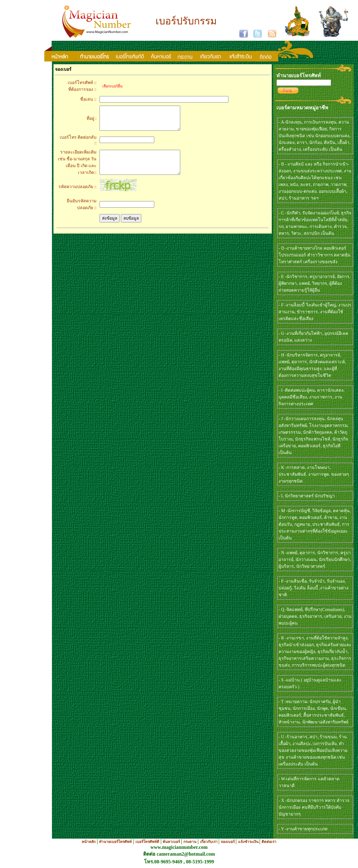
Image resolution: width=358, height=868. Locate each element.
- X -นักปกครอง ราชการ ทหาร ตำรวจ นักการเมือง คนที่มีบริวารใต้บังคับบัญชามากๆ (314, 807)
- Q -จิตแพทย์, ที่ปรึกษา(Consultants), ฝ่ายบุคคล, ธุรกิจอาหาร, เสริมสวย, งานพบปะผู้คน (315, 616)
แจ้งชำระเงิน (249, 842)
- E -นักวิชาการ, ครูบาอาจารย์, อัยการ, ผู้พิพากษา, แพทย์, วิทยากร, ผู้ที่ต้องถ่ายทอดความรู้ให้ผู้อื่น (314, 283)
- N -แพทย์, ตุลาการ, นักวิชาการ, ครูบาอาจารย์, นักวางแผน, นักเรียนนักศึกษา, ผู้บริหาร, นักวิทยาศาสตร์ (315, 560)
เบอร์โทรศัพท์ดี (147, 842)
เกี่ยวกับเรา (209, 842)
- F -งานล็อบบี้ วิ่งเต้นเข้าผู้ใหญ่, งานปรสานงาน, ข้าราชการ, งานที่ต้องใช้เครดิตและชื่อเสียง (315, 312)
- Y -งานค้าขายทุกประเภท (303, 829)
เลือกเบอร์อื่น (111, 86)
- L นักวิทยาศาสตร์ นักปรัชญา (307, 496)
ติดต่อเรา (269, 842)
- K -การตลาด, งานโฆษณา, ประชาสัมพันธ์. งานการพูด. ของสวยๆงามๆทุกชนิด (314, 474)
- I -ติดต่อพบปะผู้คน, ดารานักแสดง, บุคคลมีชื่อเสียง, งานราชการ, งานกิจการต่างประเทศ (312, 397)
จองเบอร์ (228, 842)
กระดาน (190, 842)
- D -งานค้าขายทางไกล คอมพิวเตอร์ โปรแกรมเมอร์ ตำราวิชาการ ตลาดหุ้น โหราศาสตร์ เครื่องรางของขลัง (315, 255)
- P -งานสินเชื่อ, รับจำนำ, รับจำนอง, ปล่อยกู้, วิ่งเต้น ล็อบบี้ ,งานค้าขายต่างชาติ (313, 588)
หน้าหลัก (89, 842)
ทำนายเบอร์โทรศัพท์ (115, 842)
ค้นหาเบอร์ (172, 842)
